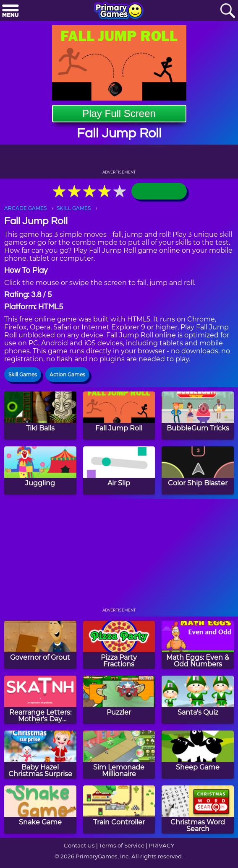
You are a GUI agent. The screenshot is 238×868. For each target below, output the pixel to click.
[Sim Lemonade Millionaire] (119, 755)
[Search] (228, 11)
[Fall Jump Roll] (119, 416)
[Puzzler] (119, 700)
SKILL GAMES (74, 208)
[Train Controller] (119, 810)
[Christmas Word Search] (198, 810)
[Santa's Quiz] (198, 700)
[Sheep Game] (198, 755)
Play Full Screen (119, 113)
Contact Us (79, 845)
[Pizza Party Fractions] (119, 645)
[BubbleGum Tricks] (198, 416)
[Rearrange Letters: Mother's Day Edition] (40, 700)
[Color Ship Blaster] (198, 470)
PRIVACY (161, 845)
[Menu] (10, 11)
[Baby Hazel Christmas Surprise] (40, 755)
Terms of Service (122, 845)
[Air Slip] (119, 470)
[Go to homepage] (119, 11)
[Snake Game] (40, 810)
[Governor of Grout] (40, 645)
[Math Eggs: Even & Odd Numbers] (198, 645)
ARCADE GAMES (25, 208)
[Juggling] (40, 470)
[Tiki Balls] (40, 416)
